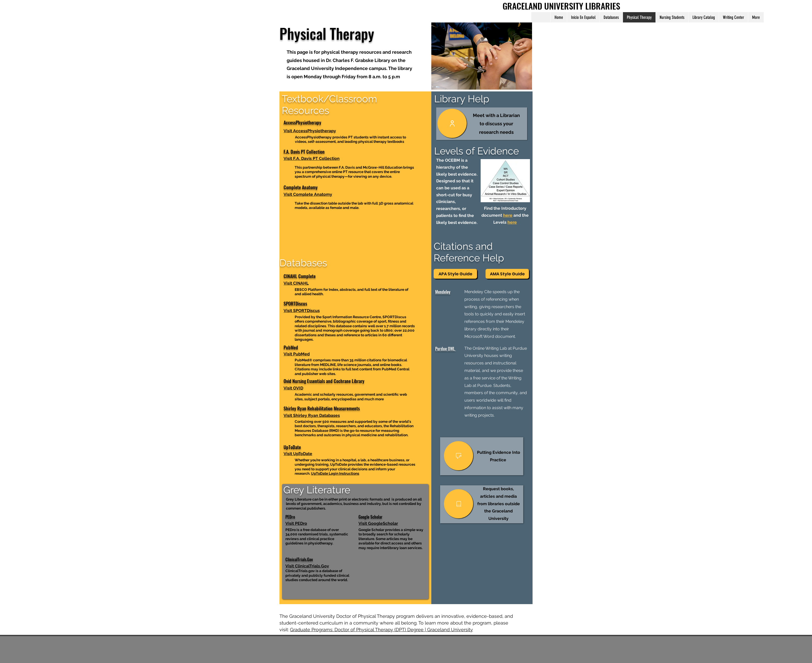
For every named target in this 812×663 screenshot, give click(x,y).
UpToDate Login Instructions (335, 473)
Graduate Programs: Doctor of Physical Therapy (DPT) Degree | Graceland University (381, 630)
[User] (452, 123)
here (508, 215)
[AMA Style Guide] (507, 274)
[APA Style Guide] (455, 274)
